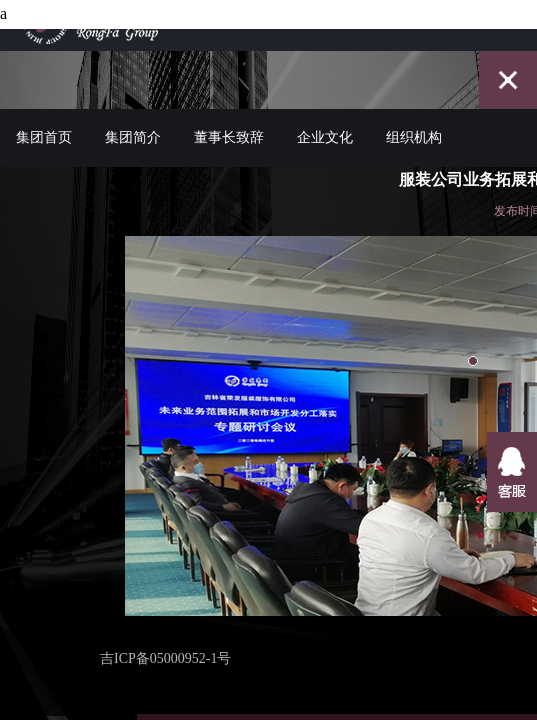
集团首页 (44, 122)
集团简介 (133, 122)
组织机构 (414, 122)
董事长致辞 (229, 122)
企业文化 (325, 122)
